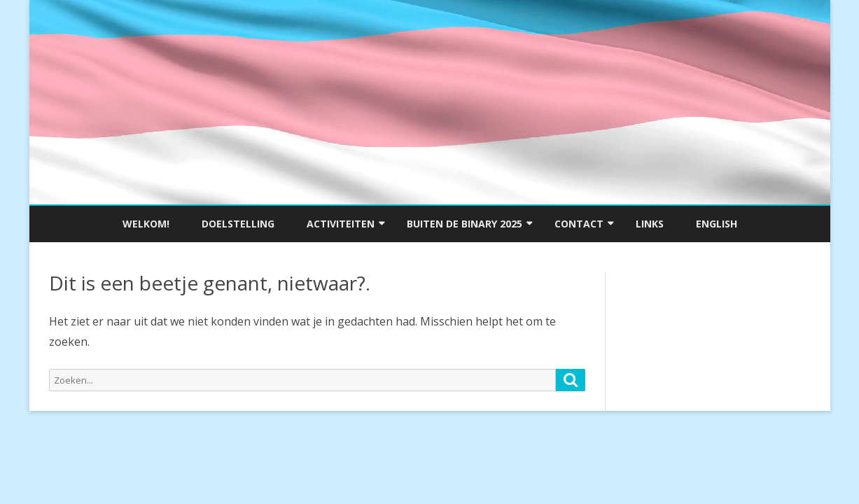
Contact (579, 224)
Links (650, 224)
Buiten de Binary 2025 (465, 224)
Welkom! (146, 224)
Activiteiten (341, 224)
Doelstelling (238, 224)
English (717, 224)
